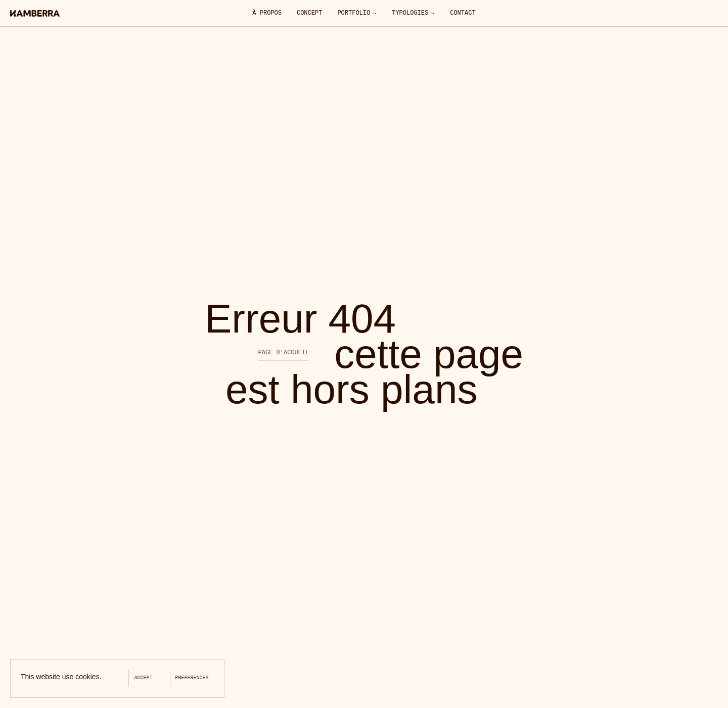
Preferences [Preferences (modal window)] (192, 678)
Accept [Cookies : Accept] (143, 678)
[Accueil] (35, 13)
